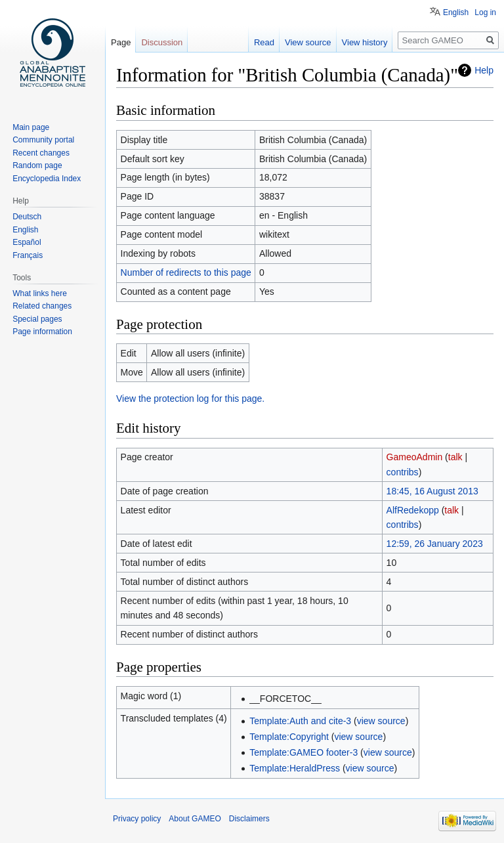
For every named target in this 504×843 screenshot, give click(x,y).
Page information (42, 332)
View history (365, 42)
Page (121, 42)
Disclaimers (249, 819)
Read (264, 42)
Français (28, 255)
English (456, 12)
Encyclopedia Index (47, 179)
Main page (31, 127)
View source (308, 42)
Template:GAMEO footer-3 (304, 752)
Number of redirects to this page (186, 272)
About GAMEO (195, 819)
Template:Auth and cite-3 (300, 721)
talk (455, 457)
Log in (485, 12)
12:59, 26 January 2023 (435, 544)
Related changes (42, 306)
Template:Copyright (289, 737)
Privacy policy (137, 819)
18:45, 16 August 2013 (432, 491)
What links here (40, 293)
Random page (37, 165)
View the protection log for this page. (190, 399)
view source (381, 721)
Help (484, 70)
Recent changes (41, 153)
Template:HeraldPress (295, 768)
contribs (403, 472)
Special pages (37, 319)
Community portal (43, 140)
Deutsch (27, 217)
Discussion (162, 42)
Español (27, 242)
